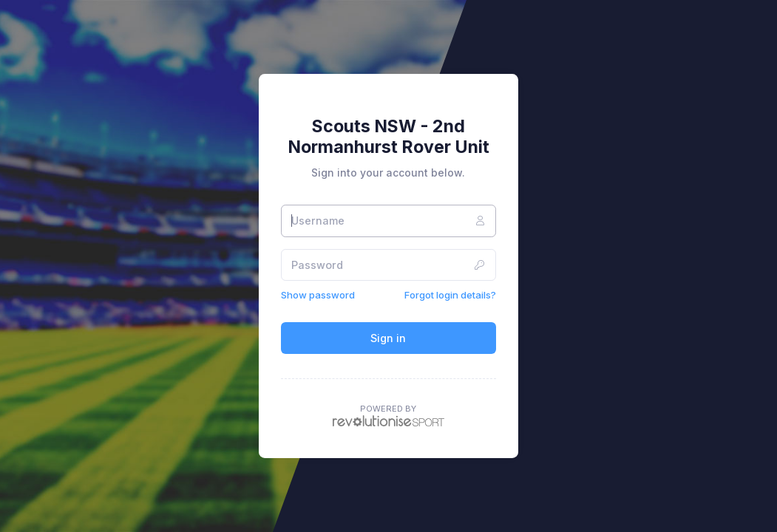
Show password (318, 295)
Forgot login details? (450, 295)
